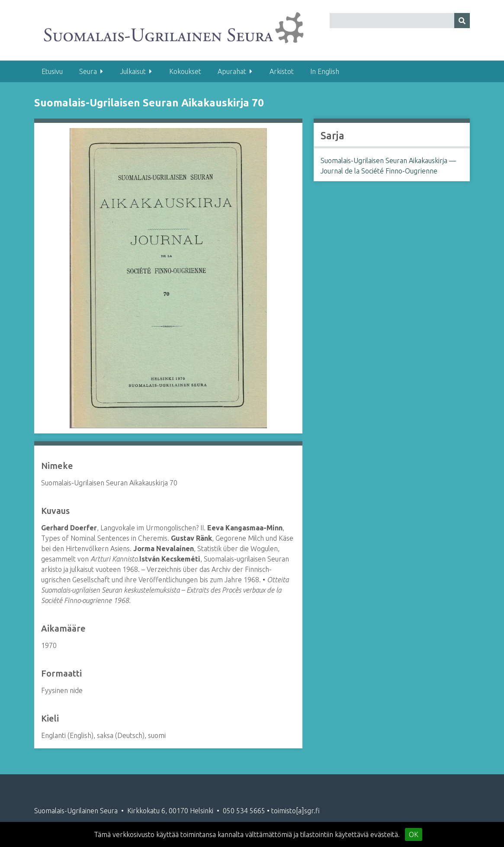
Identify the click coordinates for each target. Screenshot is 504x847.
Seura (88, 71)
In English (325, 71)
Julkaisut (133, 71)
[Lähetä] (462, 21)
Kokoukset (185, 71)
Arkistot (282, 71)
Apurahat (232, 71)
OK (414, 834)
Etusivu (52, 71)
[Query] (400, 21)
